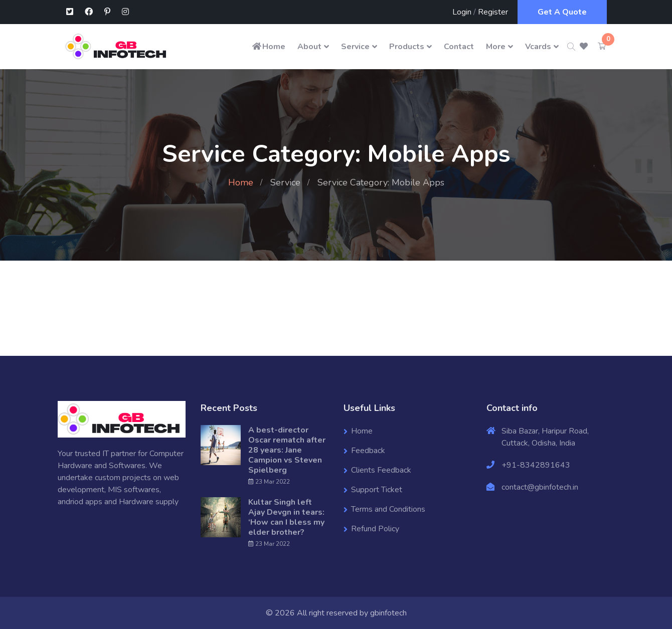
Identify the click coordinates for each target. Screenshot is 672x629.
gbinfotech (388, 613)
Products (407, 47)
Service (355, 47)
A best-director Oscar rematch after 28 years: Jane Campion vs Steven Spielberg (287, 450)
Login (462, 12)
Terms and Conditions (388, 509)
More (496, 47)
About (309, 47)
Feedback (368, 451)
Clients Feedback (381, 470)
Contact (459, 47)
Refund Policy (375, 529)
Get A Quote (562, 12)
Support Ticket (377, 490)
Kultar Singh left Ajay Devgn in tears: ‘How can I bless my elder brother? (286, 517)
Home (268, 47)
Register (493, 12)
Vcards (538, 47)
